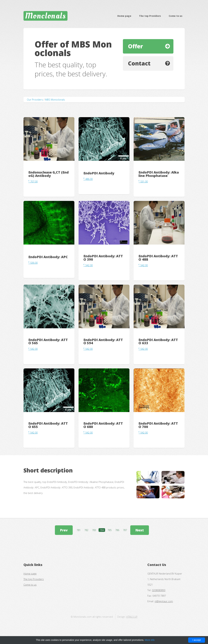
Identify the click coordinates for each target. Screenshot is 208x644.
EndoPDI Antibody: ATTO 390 (103, 258)
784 (102, 530)
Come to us (176, 16)
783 (94, 530)
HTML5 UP (132, 617)
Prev (64, 530)
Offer (135, 46)
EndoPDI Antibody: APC (48, 257)
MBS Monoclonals (55, 100)
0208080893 (159, 590)
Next (140, 530)
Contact (139, 63)
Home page (124, 16)
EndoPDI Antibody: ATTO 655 (48, 425)
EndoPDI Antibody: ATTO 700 (158, 425)
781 (79, 530)
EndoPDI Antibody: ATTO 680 (103, 425)
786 (117, 530)
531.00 (143, 181)
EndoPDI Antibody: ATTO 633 (158, 341)
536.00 (33, 263)
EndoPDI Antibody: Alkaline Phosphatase (159, 174)
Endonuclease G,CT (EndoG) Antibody (49, 174)
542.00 (88, 265)
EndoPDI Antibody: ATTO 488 (158, 258)
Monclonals (45, 16)
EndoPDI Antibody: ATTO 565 (48, 341)
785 (109, 530)
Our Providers (35, 100)
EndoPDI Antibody (99, 173)
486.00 (88, 179)
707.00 (33, 181)
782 (86, 530)
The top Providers (150, 16)
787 (125, 530)
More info (150, 640)
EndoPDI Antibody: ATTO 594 (103, 341)
